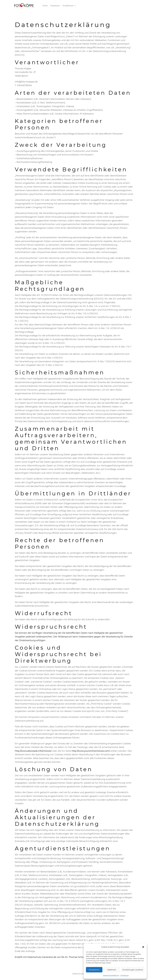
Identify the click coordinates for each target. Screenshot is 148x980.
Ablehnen (112, 970)
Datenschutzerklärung (111, 975)
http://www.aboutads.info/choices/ (33, 751)
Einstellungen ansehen (133, 970)
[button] (143, 947)
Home (45, 6)
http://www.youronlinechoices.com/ (91, 751)
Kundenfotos (68, 6)
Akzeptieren (94, 970)
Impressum (125, 975)
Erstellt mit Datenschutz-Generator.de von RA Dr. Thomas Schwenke (52, 957)
